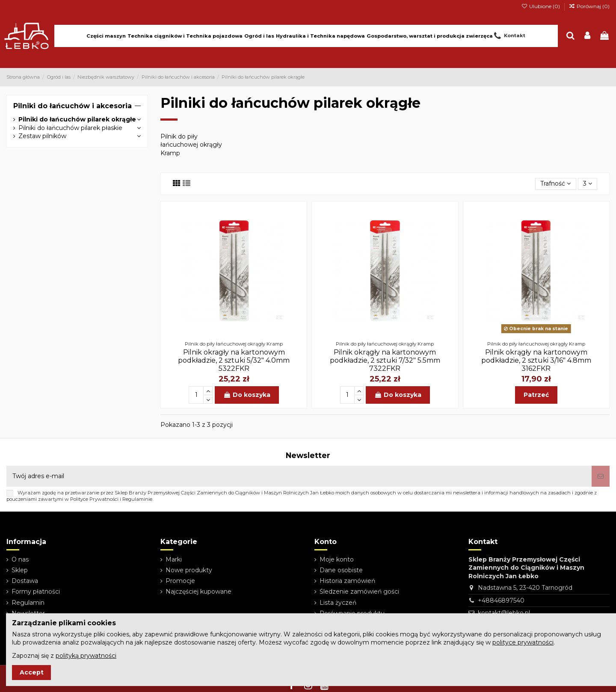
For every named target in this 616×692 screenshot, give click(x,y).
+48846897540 (501, 600)
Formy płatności (36, 591)
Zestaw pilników (42, 136)
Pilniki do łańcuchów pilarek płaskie (70, 128)
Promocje (180, 581)
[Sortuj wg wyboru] (555, 184)
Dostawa (25, 581)
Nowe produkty (189, 570)
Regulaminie (137, 499)
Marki (174, 559)
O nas (20, 559)
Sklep (20, 570)
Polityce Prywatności (94, 499)
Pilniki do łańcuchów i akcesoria (73, 106)
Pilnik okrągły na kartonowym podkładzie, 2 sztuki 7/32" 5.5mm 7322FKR (385, 360)
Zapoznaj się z (64, 656)
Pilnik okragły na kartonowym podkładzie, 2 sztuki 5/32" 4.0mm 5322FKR (234, 360)
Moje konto (337, 559)
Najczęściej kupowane (198, 591)
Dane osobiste (341, 570)
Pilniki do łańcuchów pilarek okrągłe (77, 119)
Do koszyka (247, 395)
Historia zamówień (347, 581)
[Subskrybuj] (601, 476)
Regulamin (28, 603)
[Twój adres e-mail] (299, 476)
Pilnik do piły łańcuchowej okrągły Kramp (191, 145)
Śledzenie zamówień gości (359, 591)
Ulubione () (541, 6)
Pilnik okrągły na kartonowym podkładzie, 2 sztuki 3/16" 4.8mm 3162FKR (536, 360)
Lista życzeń (338, 603)
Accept (32, 672)
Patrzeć (536, 395)
